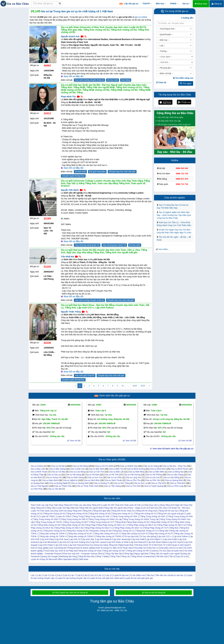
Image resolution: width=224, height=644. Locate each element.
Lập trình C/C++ (165, 536)
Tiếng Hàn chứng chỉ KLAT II (107, 534)
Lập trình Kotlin (170, 539)
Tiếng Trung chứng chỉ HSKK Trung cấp (141, 519)
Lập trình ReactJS (138, 542)
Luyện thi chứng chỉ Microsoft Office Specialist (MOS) (54, 559)
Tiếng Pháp (90, 525)
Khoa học (89, 545)
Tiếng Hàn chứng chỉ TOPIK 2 (53, 534)
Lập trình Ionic (61, 545)
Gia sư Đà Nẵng (81, 466)
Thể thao (139, 545)
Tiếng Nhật (121, 522)
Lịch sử (145, 508)
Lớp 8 (79, 575)
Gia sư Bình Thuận (39, 472)
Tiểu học (150, 575)
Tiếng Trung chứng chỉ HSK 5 (46, 519)
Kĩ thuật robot (127, 548)
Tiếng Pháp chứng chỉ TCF (156, 528)
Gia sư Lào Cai (152, 477)
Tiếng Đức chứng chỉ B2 (101, 531)
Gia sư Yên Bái (55, 489)
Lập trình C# (75, 539)
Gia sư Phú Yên (153, 480)
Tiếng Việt (50, 508)
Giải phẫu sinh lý (167, 548)
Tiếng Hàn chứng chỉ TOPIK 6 (109, 536)
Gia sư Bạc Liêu (38, 469)
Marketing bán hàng (68, 556)
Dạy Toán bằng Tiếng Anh (61, 505)
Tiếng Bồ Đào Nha (86, 556)
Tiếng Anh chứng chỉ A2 (54, 514)
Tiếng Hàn (164, 531)
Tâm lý (172, 556)
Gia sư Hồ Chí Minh (104, 466)
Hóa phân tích (140, 548)
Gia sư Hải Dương (132, 475)
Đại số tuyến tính (175, 551)
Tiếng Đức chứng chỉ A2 (55, 531)
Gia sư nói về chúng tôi (154, 593)
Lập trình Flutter (46, 545)
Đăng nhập (201, 4)
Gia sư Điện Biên (156, 472)
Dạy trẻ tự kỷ (182, 556)
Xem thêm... (164, 249)
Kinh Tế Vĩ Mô (151, 545)
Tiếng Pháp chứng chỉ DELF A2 (172, 525)
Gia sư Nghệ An (71, 480)
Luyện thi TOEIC (64, 516)
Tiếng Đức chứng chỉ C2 (147, 531)
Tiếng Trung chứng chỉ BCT (76, 522)
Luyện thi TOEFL (48, 516)
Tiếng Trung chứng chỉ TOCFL (49, 522)
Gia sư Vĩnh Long (175, 486)
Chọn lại (161, 82)
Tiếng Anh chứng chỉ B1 (77, 514)
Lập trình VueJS (176, 542)
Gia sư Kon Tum (95, 477)
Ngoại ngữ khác (142, 554)
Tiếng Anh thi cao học (168, 511)
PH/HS (174, 4)
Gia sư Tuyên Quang (154, 486)
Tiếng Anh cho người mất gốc (171, 514)
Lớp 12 (109, 575)
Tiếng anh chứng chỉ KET (114, 551)
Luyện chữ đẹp (63, 508)
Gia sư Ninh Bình (92, 480)
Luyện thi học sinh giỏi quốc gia (139, 578)
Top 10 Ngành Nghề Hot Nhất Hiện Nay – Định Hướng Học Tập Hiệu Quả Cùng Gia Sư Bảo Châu (174, 215)
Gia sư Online (37, 466)
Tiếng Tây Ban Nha (114, 554)
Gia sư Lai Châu (114, 477)
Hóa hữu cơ (153, 548)
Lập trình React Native (157, 542)
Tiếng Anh (87, 511)
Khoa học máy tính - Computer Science (80, 554)
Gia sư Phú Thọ (133, 480)
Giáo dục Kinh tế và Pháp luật (64, 551)
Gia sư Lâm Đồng (171, 477)
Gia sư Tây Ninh (159, 483)
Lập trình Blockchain (48, 542)
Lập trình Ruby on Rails (118, 542)
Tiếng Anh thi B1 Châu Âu (123, 511)
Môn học (161, 4)
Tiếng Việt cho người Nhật (91, 508)
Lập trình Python (181, 536)
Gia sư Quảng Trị (102, 483)
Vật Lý (140, 505)
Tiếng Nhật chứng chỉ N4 (49, 525)
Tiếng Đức (174, 528)
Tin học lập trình (131, 536)
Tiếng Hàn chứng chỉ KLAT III (134, 534)
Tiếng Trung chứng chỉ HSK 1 (98, 516)
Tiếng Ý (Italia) (102, 556)
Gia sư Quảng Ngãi (58, 483)
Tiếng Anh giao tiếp (102, 511)
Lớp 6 (66, 575)
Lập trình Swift (138, 539)
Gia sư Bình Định (158, 469)
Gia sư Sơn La (141, 483)
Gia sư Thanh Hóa (63, 486)
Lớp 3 (46, 575)
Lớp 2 (40, 575)
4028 (135, 386)
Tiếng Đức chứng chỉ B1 (78, 531)
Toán (33, 505)
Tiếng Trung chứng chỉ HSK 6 (74, 519)
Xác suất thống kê (58, 548)
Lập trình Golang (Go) (80, 542)
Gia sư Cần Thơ (97, 472)
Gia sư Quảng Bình (174, 480)
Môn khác (84, 559)
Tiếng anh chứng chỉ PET (138, 551)
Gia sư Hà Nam (92, 475)
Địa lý (102, 554)
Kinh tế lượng (102, 548)
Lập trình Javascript (122, 539)
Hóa (146, 505)
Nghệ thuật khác (126, 545)
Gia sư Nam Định (50, 480)
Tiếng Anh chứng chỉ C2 (146, 514)
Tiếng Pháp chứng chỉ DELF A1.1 (112, 525)
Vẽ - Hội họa (183, 508)
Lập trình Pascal (76, 545)
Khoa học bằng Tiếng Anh (106, 545)
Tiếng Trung (78, 516)
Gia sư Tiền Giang (113, 486)
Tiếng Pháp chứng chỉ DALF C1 (99, 528)
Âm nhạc (163, 508)
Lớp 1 (33, 575)
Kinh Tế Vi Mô (165, 545)
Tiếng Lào (126, 556)
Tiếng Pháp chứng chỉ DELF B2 (69, 528)
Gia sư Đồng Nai (176, 472)
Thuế (47, 551)
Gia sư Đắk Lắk (116, 472)
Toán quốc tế (130, 505)
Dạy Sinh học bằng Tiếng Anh (68, 511)
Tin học (163, 551)
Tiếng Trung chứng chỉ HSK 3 (153, 516)
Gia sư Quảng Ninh (80, 483)
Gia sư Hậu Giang (175, 475)
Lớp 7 (73, 575)
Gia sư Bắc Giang (57, 469)
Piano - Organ (134, 508)
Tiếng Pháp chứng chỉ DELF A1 (142, 525)
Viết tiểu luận (162, 556)
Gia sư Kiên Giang (76, 477)
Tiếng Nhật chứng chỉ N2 (162, 522)
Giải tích (120, 505)
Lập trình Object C (154, 539)
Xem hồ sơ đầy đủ (73, 76)
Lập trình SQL (88, 539)
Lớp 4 (53, 575)
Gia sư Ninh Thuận (114, 480)
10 (123, 386)
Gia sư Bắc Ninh (97, 469)
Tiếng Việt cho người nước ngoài (165, 554)
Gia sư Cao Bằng (78, 472)
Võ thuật (172, 508)
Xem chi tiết (74, 441)
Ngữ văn (179, 505)
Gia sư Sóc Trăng (122, 483)
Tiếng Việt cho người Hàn (115, 508)
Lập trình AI (64, 542)
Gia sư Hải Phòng (154, 475)
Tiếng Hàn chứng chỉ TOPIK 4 (53, 536)
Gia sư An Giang (151, 466)
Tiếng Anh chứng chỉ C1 (123, 514)
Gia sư (186, 4)
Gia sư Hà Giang (74, 475)
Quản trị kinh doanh (181, 545)
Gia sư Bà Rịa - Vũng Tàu (175, 466)
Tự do (133, 575)
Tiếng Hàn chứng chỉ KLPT (161, 534)
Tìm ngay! (186, 83)
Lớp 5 (60, 575)
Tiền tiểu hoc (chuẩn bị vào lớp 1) (170, 575)
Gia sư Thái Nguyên (40, 486)
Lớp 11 (101, 575)
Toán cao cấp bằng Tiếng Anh (87, 505)
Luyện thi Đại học (121, 575)
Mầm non (141, 575)
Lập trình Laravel (99, 542)
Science (155, 551)
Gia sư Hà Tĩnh (112, 475)
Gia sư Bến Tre (116, 469)
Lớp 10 (93, 575)
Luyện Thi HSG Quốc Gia (42, 511)
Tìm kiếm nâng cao (183, 78)
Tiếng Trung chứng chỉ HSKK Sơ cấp (105, 519)
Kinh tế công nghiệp (40, 548)
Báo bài (74, 508)
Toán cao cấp (42, 505)
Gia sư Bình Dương (136, 469)
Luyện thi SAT (108, 505)
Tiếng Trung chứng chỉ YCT (102, 522)
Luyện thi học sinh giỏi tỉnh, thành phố (106, 578)
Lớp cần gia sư (128, 4)
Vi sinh (179, 548)
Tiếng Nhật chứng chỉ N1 (138, 522)
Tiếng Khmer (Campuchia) (143, 556)
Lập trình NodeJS (104, 539)
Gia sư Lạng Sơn (134, 477)
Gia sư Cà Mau (59, 472)
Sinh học (154, 508)
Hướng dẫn (187, 18)
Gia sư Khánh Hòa (129, 466)
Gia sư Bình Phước (180, 469)
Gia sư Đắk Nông (137, 472)
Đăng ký (217, 4)
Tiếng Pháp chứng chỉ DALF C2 (128, 528)
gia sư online (141, 17)
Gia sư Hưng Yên (54, 477)
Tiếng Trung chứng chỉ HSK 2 (126, 516)
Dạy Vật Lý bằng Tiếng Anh (162, 505)
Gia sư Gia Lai (54, 475)
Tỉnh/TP (147, 4)
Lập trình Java (62, 539)
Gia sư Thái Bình (178, 483)
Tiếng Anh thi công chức (147, 511)
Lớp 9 (86, 575)
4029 (143, 386)
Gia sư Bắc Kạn (78, 469)
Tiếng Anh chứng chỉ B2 (100, 514)
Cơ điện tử (114, 548)
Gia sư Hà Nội (58, 466)
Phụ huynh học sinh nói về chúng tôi (70, 593)
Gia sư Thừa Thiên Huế (87, 486)
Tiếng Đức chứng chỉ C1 (124, 531)
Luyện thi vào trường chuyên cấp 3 (73, 578)
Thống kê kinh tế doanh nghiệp (81, 548)
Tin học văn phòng (148, 536)
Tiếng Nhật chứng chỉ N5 (73, 525)
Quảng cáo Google (49, 556)
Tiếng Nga (129, 554)
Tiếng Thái (115, 556)
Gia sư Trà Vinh (133, 486)
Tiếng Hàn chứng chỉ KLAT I (80, 534)
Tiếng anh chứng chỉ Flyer (90, 551)
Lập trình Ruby (47, 539)
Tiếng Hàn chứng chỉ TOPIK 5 (81, 536)
